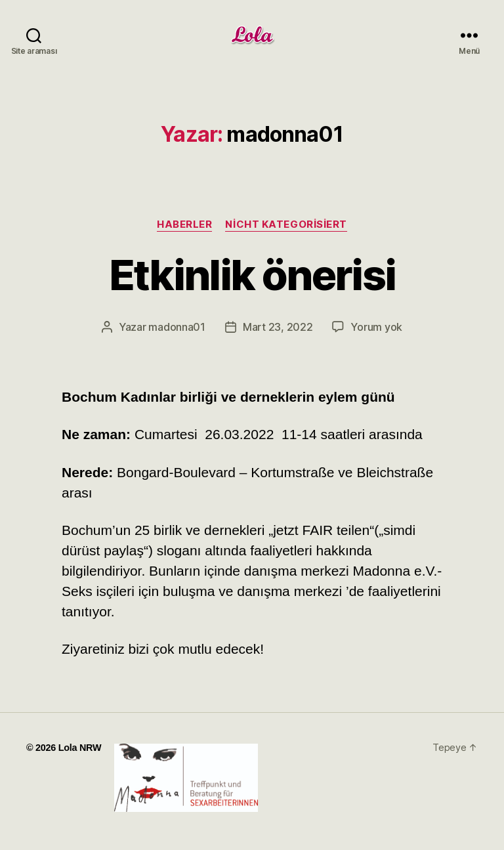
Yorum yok (376, 327)
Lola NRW (80, 748)
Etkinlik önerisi (252, 275)
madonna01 (177, 327)
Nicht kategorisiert (286, 224)
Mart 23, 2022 (278, 327)
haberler (184, 224)
